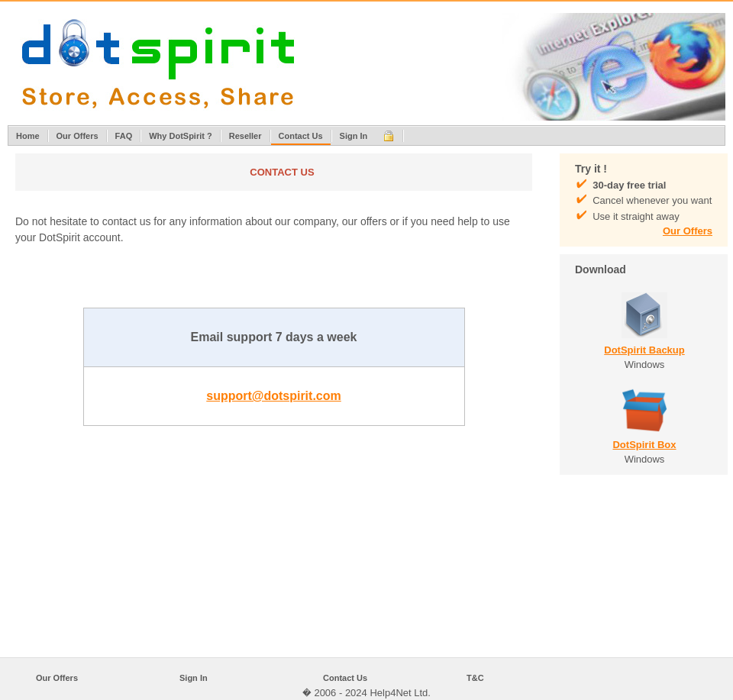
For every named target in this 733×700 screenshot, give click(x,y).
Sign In (354, 136)
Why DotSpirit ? (181, 136)
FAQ (124, 136)
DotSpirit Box (644, 445)
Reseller (245, 136)
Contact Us (301, 136)
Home (28, 136)
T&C (475, 678)
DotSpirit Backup (644, 350)
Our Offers (77, 136)
